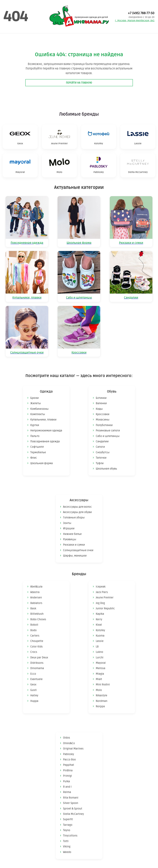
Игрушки (69, 528)
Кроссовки (103, 414)
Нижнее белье (72, 534)
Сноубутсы (103, 452)
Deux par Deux (39, 657)
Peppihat (69, 765)
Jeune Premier (105, 598)
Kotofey (100, 630)
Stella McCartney (74, 814)
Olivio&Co (69, 743)
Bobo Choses (38, 619)
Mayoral (101, 663)
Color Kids (36, 647)
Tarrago (68, 825)
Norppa (100, 706)
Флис (34, 458)
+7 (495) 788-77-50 (141, 13)
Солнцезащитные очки (78, 550)
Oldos (67, 738)
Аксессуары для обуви (77, 512)
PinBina (68, 770)
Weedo (67, 852)
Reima (67, 792)
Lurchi (100, 657)
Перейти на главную (79, 83)
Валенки (101, 403)
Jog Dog (100, 603)
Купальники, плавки (43, 420)
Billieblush (37, 614)
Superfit (68, 819)
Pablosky (69, 754)
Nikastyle (102, 695)
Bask (33, 608)
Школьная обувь (106, 469)
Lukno (99, 652)
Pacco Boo (69, 760)
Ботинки (101, 398)
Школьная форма (42, 463)
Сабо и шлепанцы (108, 436)
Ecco (33, 674)
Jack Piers (102, 592)
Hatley (34, 695)
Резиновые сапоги (108, 431)
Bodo (33, 630)
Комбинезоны (39, 409)
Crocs (34, 652)
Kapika (100, 614)
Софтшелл (37, 447)
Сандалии (102, 441)
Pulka (67, 781)
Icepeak (101, 587)
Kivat (99, 625)
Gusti (33, 690)
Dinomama (37, 668)
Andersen (36, 598)
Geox (33, 685)
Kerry (99, 619)
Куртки (35, 425)
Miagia (100, 674)
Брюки (35, 398)
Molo (99, 690)
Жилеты (36, 403)
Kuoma (100, 636)
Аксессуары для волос (77, 507)
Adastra (35, 592)
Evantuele (36, 679)
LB (97, 647)
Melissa (101, 668)
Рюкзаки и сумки (74, 545)
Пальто (35, 436)
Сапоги (100, 447)
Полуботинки (104, 425)
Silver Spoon (71, 803)
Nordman (102, 701)
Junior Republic (105, 608)
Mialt (99, 679)
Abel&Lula (36, 587)
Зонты (67, 523)
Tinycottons (70, 836)
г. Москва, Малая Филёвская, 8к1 (135, 20)
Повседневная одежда (45, 441)
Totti (66, 841)
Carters (35, 636)
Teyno (67, 830)
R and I (67, 787)
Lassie (100, 641)
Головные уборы (74, 518)
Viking (67, 847)
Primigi (68, 776)
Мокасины (103, 420)
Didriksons (37, 663)
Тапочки (101, 458)
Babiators (36, 603)
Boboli (34, 625)
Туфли (100, 463)
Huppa (34, 701)
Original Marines (73, 749)
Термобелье (38, 452)
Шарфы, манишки (75, 556)
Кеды (99, 409)
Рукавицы (70, 539)
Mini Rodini (103, 685)
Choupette (37, 641)
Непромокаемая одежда (46, 431)
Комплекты (38, 414)
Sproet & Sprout (73, 809)
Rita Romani (71, 798)
